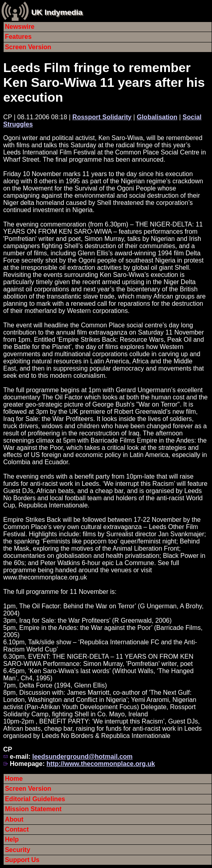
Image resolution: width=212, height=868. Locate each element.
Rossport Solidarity (102, 117)
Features (18, 37)
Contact (17, 829)
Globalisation (157, 117)
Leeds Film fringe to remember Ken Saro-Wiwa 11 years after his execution (104, 82)
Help (12, 839)
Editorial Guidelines (35, 799)
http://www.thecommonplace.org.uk (101, 764)
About (14, 819)
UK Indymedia (57, 12)
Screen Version (28, 47)
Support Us (22, 860)
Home (14, 779)
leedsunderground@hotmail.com (82, 757)
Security (17, 850)
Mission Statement (33, 809)
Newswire (20, 27)
